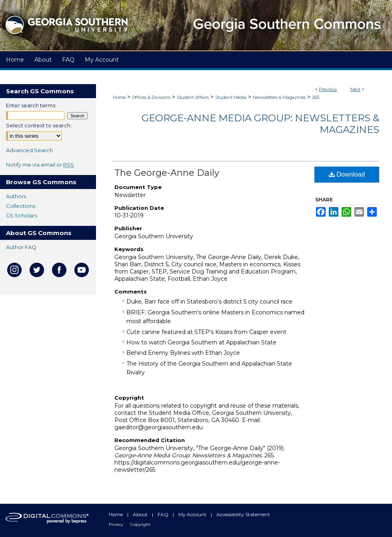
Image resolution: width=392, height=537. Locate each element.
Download (347, 174)
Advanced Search (29, 150)
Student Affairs (193, 97)
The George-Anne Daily (167, 173)
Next (355, 89)
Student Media (231, 97)
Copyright (140, 524)
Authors (16, 196)
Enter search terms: (31, 105)
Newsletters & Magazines (279, 97)
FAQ (164, 514)
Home (119, 97)
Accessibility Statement (243, 514)
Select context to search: (39, 125)
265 (316, 97)
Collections (21, 206)
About (141, 514)
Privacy (116, 524)
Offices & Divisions (151, 97)
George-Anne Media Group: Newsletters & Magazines (260, 124)
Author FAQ (21, 247)
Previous (328, 89)
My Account (193, 514)
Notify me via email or (40, 165)
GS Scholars (22, 215)
